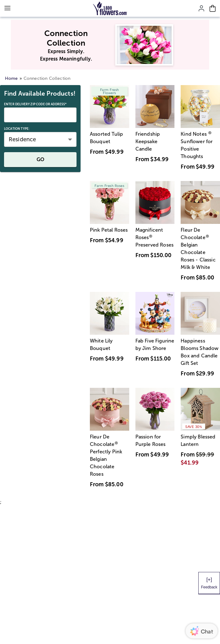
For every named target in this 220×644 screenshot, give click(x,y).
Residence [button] (22, 139)
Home (11, 78)
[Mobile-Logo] (110, 8)
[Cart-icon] (213, 8)
